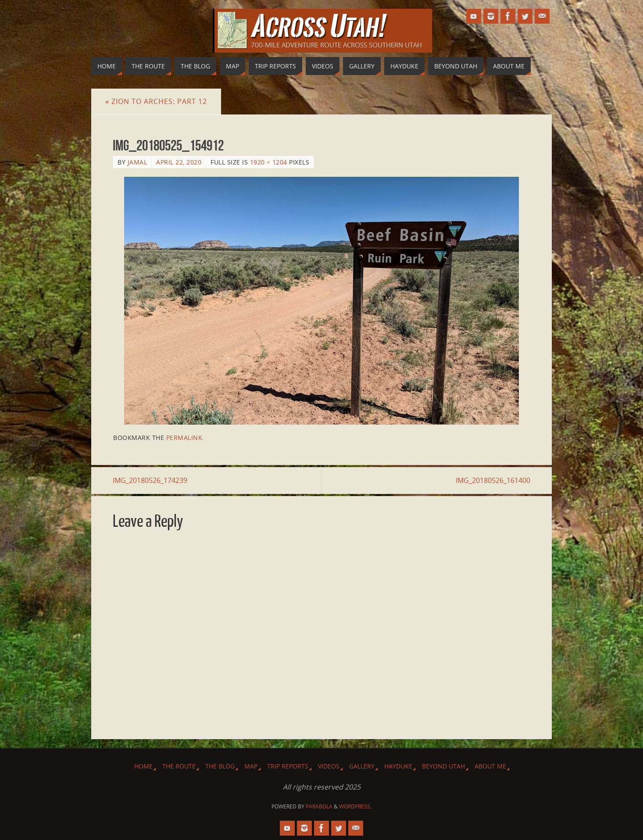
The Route (179, 766)
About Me (490, 766)
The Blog (220, 766)
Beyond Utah (443, 766)
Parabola (319, 806)
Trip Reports (288, 766)
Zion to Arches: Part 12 (156, 101)
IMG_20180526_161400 (493, 480)
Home (143, 766)
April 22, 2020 (179, 162)
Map (251, 766)
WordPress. (355, 806)
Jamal (138, 162)
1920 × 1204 (269, 162)
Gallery (362, 766)
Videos (329, 766)
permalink (184, 438)
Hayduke (398, 766)
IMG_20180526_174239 (150, 480)
